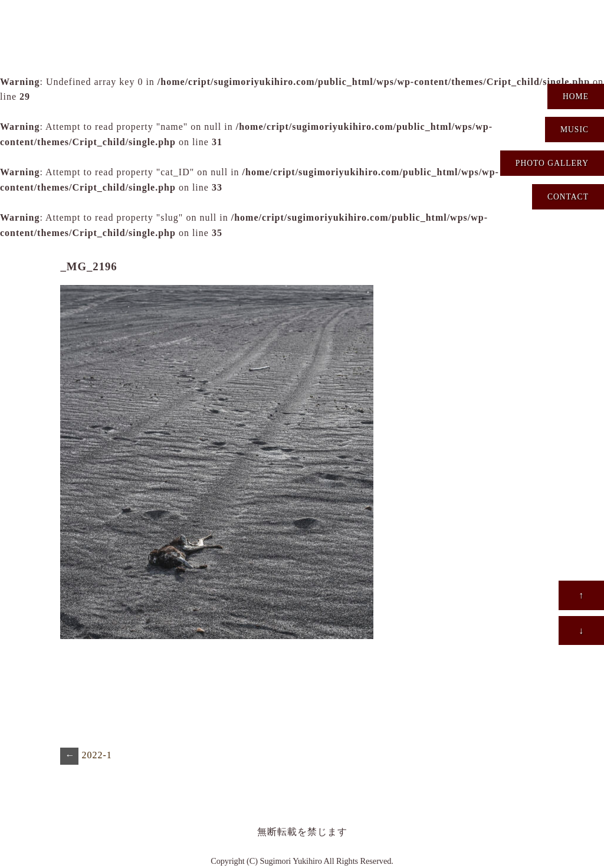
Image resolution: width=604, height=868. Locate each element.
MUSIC (575, 130)
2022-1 (86, 756)
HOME (576, 96)
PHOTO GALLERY (552, 163)
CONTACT (568, 197)
